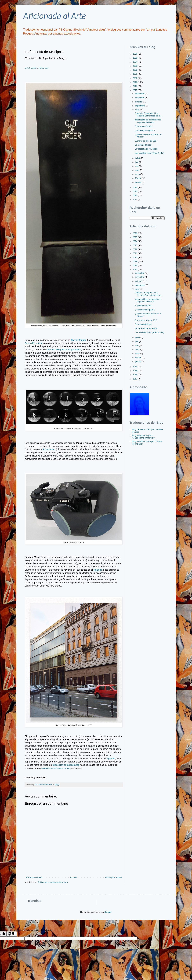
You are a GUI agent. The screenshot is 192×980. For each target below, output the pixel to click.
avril (137, 170)
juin (137, 162)
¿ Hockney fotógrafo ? (145, 130)
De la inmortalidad (143, 145)
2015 (135, 191)
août (137, 110)
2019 (135, 82)
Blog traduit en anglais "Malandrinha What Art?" (143, 437)
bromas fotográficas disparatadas (64, 350)
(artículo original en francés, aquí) (37, 68)
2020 (135, 78)
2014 (135, 195)
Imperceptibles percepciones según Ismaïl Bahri (148, 121)
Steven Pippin (78, 340)
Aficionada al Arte (54, 16)
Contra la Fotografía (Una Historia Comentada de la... (148, 114)
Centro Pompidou (34, 343)
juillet (138, 158)
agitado (111, 759)
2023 (135, 66)
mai (137, 166)
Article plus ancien (113, 877)
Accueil (73, 877)
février (138, 178)
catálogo (97, 570)
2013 (135, 199)
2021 (135, 74)
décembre (140, 94)
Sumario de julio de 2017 (146, 141)
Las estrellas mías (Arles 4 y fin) (149, 153)
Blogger (108, 912)
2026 (135, 54)
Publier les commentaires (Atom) (53, 882)
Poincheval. (49, 449)
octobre (139, 102)
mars (138, 174)
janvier (138, 182)
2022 (135, 70)
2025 (135, 58)
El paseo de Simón (143, 126)
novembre (140, 98)
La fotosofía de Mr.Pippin (146, 149)
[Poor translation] (12, 934)
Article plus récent (34, 877)
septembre (140, 106)
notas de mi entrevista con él (56, 768)
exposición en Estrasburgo (66, 765)
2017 (135, 90)
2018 (135, 86)
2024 (135, 62)
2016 (135, 187)
